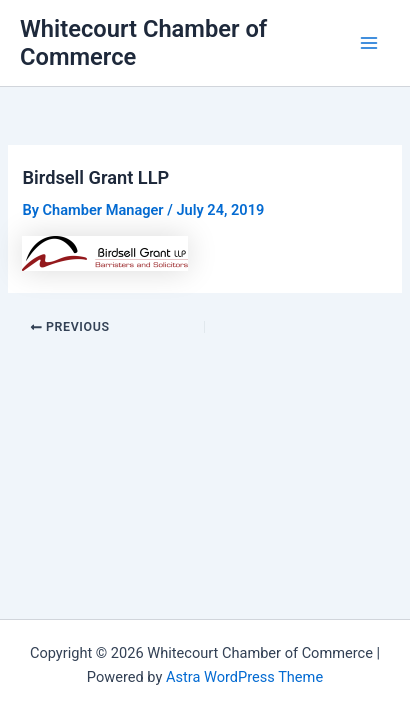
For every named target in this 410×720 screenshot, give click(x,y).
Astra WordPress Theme (244, 677)
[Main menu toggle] (369, 43)
